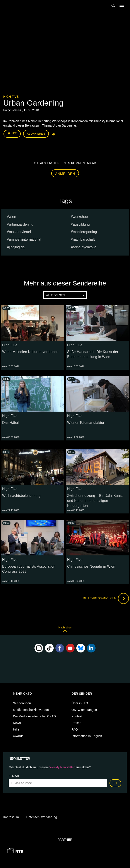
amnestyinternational (25, 239)
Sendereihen (22, 703)
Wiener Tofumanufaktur (86, 423)
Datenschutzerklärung (42, 817)
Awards (18, 736)
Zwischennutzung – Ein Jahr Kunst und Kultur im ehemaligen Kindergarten (95, 501)
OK (115, 783)
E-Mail (14, 776)
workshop (80, 217)
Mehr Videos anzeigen (106, 598)
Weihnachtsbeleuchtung (21, 496)
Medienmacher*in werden (31, 710)
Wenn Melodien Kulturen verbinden (30, 352)
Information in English (87, 736)
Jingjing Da (17, 247)
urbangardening (21, 224)
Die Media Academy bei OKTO (35, 716)
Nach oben (65, 631)
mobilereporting (85, 232)
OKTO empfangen (84, 710)
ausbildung (81, 224)
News (17, 723)
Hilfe (16, 729)
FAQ (75, 729)
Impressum (11, 817)
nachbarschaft (84, 239)
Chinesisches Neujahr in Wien (91, 566)
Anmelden (65, 174)
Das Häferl (11, 423)
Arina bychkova (85, 247)
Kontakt (77, 716)
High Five (11, 97)
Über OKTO (80, 703)
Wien (13, 217)
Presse (76, 723)
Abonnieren (36, 134)
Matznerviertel (20, 232)
